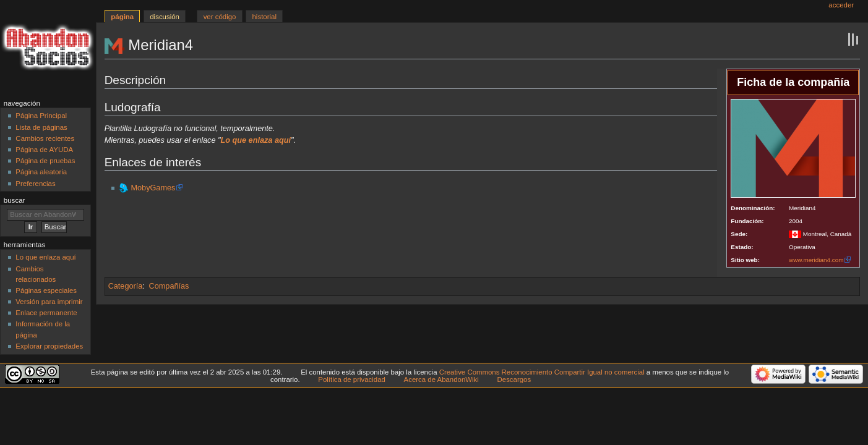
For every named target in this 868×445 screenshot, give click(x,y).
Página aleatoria (41, 172)
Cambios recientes (45, 138)
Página (122, 17)
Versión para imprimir (49, 302)
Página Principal (41, 116)
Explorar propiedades (49, 346)
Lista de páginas (41, 127)
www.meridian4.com (816, 260)
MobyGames (153, 188)
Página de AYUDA (44, 150)
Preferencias (35, 184)
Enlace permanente (46, 313)
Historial (264, 17)
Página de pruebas (45, 161)
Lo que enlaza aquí (45, 257)
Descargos (514, 379)
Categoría (126, 286)
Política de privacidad (352, 379)
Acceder (841, 5)
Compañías (169, 286)
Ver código (220, 17)
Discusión (165, 17)
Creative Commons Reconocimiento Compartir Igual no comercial (542, 372)
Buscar (15, 200)
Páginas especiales (46, 290)
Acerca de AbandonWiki (441, 379)
